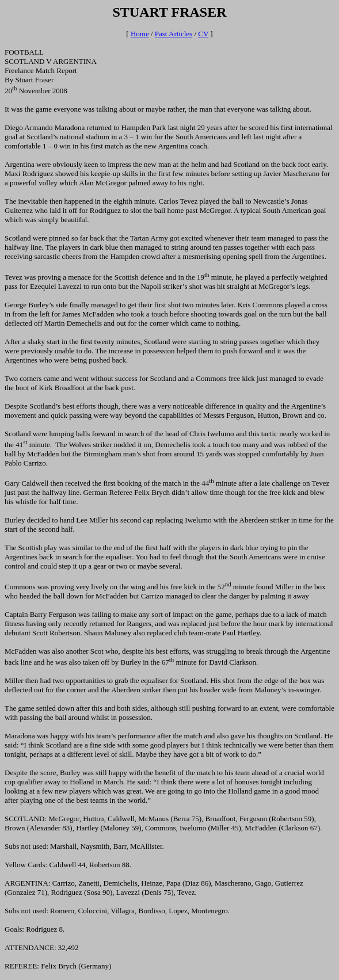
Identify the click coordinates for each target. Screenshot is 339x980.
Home (140, 34)
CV (203, 34)
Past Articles (174, 34)
